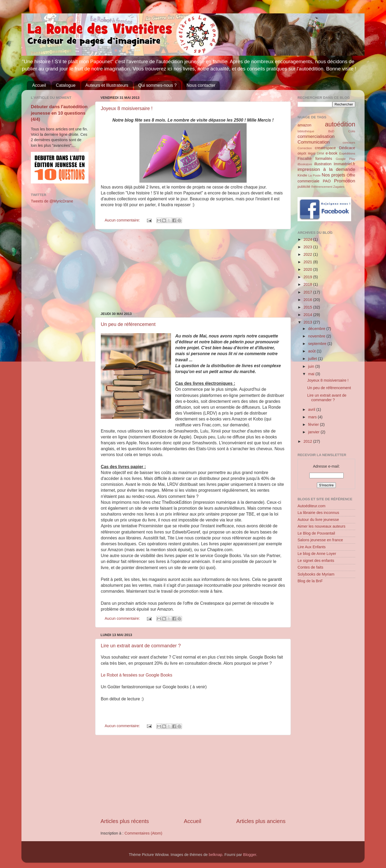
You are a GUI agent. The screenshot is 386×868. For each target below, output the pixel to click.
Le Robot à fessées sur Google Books (137, 675)
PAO (327, 181)
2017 (308, 292)
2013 (308, 322)
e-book (332, 153)
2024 (308, 239)
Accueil (39, 85)
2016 (308, 300)
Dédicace (347, 148)
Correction (305, 148)
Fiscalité (305, 159)
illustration (323, 164)
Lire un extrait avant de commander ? (141, 646)
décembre (317, 329)
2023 (308, 247)
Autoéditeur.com (311, 506)
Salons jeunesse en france (320, 540)
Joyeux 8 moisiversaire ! (127, 108)
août (313, 351)
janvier (314, 432)
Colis (352, 131)
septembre (318, 344)
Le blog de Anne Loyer (317, 554)
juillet (313, 359)
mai (312, 374)
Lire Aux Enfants (312, 547)
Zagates (339, 187)
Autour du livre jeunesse (318, 520)
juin (312, 366)
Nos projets (333, 175)
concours (349, 142)
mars (313, 417)
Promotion (345, 181)
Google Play (346, 159)
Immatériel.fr (344, 164)
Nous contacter (201, 85)
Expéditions (347, 153)
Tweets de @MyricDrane (52, 201)
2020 (308, 269)
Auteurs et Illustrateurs (107, 85)
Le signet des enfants (316, 561)
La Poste (314, 175)
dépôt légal (306, 153)
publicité (304, 187)
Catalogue (66, 85)
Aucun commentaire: (123, 220)
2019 (308, 277)
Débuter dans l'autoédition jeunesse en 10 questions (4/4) (59, 113)
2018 (308, 284)
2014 (308, 315)
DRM (321, 153)
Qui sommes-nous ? (157, 85)
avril (312, 409)
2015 (308, 307)
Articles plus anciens (261, 821)
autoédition (340, 124)
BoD (331, 131)
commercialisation (316, 136)
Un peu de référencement (128, 324)
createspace (325, 148)
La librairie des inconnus (318, 513)
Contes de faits (310, 567)
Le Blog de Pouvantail (316, 533)
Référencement (322, 187)
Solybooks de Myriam (316, 574)
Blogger (250, 855)
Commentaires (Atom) (144, 833)
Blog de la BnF (310, 581)
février (314, 424)
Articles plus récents (125, 821)
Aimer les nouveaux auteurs (321, 526)
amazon (304, 125)
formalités (324, 159)
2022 (308, 254)
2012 (308, 441)
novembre (317, 336)
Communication (314, 142)
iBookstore (305, 164)
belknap (216, 855)
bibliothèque (306, 131)
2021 (308, 262)
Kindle (302, 175)
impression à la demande (326, 169)
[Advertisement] (193, 270)
